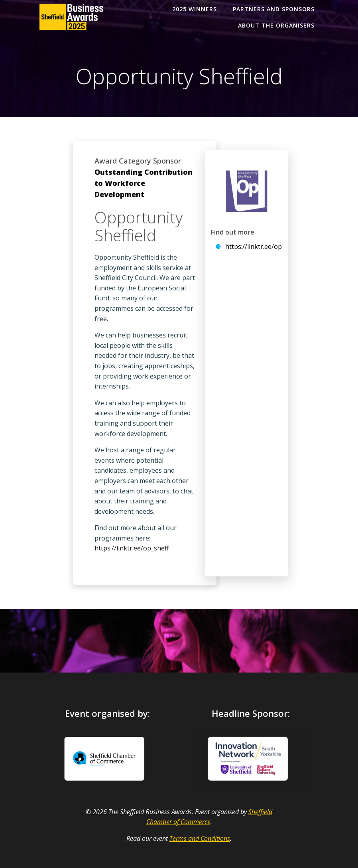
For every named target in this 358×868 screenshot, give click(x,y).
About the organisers (276, 25)
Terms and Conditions (200, 838)
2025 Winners (195, 9)
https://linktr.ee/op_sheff (132, 548)
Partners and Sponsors (274, 9)
